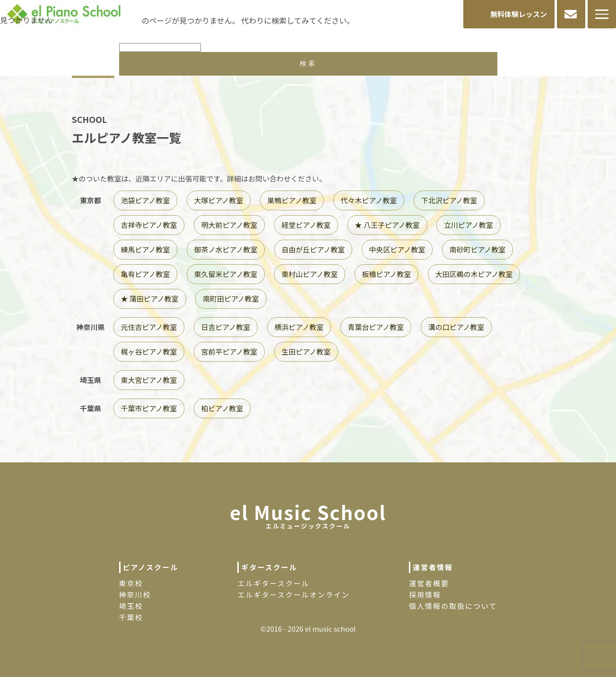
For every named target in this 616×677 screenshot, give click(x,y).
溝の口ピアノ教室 (456, 327)
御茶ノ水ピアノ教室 (226, 249)
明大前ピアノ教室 (230, 225)
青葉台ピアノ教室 (376, 327)
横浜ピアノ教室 (299, 327)
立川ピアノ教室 (469, 225)
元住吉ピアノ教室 (149, 327)
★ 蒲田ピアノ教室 (150, 299)
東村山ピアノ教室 (310, 274)
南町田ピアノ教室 (231, 299)
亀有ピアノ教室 (146, 274)
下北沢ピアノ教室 (449, 200)
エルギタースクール (273, 583)
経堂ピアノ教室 (306, 225)
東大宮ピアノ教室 (149, 380)
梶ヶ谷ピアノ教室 (149, 352)
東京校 (131, 583)
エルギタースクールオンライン (293, 595)
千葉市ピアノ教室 (149, 408)
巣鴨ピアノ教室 (292, 200)
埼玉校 (131, 606)
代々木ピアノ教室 (369, 200)
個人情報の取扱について (453, 606)
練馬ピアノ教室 (146, 249)
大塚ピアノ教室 (219, 200)
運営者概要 (429, 583)
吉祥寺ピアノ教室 (149, 225)
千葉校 (131, 617)
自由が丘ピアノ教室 (313, 249)
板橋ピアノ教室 (387, 274)
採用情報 (425, 595)
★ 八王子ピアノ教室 (387, 225)
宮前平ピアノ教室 (230, 352)
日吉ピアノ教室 (226, 327)
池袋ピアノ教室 (146, 200)
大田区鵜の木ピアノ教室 (474, 274)
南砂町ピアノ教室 (478, 249)
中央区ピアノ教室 (397, 249)
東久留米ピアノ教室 (226, 274)
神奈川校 (135, 595)
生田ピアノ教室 (306, 352)
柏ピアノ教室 (222, 408)
